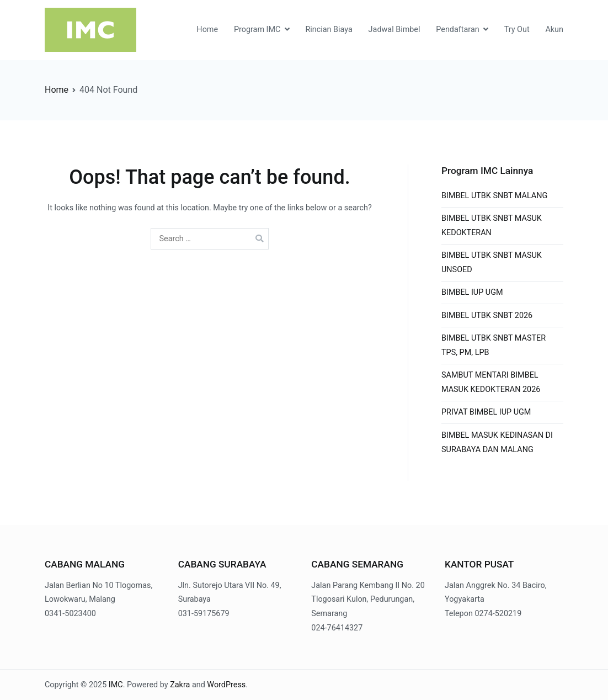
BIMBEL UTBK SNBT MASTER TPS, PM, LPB (494, 345)
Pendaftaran (457, 30)
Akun (554, 30)
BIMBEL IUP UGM (472, 292)
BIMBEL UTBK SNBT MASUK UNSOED (492, 262)
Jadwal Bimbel (394, 30)
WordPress (226, 685)
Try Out (517, 30)
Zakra (180, 685)
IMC (116, 685)
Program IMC (257, 30)
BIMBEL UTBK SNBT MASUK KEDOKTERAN (492, 226)
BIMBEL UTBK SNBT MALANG (494, 196)
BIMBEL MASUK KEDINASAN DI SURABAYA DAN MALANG (497, 442)
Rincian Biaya (329, 30)
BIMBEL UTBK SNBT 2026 (487, 315)
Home (207, 30)
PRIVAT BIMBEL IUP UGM (486, 412)
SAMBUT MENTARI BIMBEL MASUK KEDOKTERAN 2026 (491, 382)
